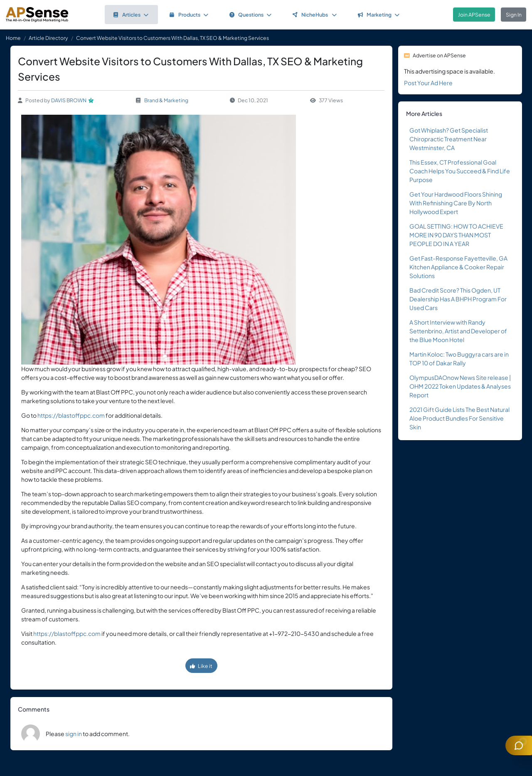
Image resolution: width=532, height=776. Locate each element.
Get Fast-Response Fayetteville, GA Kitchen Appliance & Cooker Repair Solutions (458, 267)
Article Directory (48, 38)
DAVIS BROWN (69, 100)
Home (13, 38)
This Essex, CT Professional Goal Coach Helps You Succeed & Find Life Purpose (460, 171)
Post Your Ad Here (428, 83)
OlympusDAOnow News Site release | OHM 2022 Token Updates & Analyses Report (460, 386)
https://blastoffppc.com (71, 415)
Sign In (514, 15)
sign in (74, 734)
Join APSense (474, 15)
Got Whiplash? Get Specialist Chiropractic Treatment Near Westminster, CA (449, 139)
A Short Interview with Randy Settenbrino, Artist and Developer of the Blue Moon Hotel (458, 331)
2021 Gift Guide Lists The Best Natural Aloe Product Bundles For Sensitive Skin (459, 418)
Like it (201, 666)
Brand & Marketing (166, 100)
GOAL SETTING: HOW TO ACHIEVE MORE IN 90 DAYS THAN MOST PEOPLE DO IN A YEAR (456, 235)
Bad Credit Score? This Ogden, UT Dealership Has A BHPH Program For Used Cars (458, 299)
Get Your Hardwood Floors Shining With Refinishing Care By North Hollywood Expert (456, 203)
